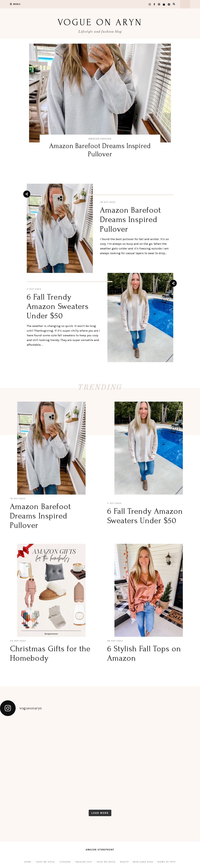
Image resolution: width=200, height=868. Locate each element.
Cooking (65, 862)
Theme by (167, 862)
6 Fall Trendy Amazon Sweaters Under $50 (58, 306)
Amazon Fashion (100, 139)
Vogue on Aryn (100, 22)
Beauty (125, 862)
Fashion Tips (84, 862)
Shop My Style (46, 862)
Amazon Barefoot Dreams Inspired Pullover (100, 150)
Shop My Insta (106, 862)
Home (28, 862)
